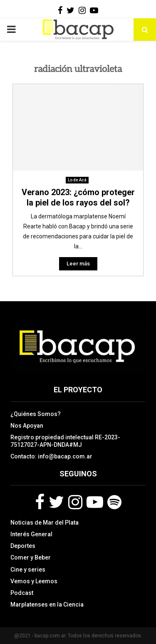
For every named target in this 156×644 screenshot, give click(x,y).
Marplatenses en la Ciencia (47, 604)
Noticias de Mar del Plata (45, 523)
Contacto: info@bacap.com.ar (51, 456)
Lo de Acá (77, 180)
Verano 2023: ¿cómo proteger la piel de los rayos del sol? (78, 197)
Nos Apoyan (27, 426)
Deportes (23, 546)
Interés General (31, 534)
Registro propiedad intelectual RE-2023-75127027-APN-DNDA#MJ (65, 441)
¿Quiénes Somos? (36, 414)
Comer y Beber (31, 557)
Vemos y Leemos (34, 581)
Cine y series (28, 570)
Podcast (22, 593)
